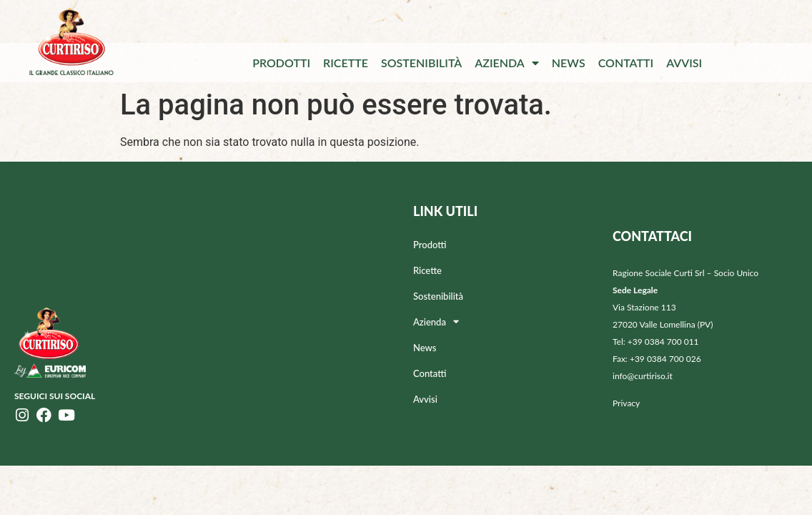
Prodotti (281, 63)
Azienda (507, 63)
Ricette (346, 63)
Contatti (626, 63)
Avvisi (684, 63)
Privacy (626, 403)
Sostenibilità (421, 63)
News (569, 63)
